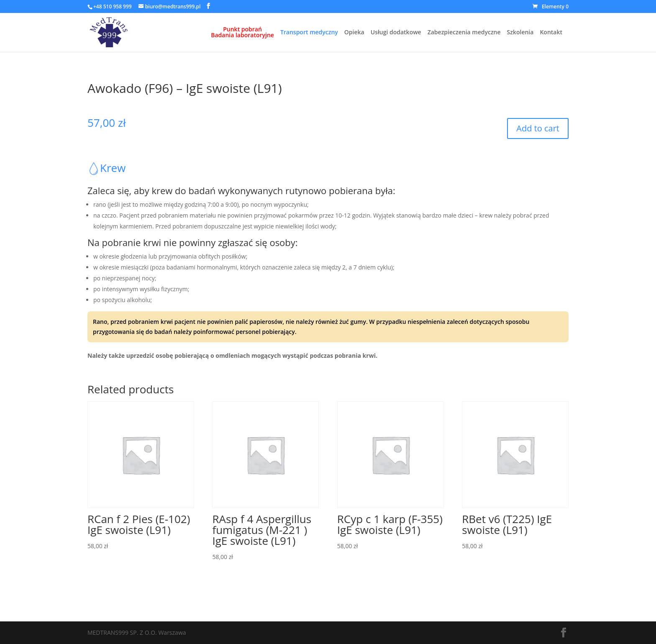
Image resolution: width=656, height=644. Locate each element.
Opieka (354, 33)
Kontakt (551, 33)
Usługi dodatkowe (396, 33)
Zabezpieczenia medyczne (464, 33)
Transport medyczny (309, 33)
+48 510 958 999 (113, 6)
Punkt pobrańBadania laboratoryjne (242, 33)
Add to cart (538, 128)
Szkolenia (520, 33)
